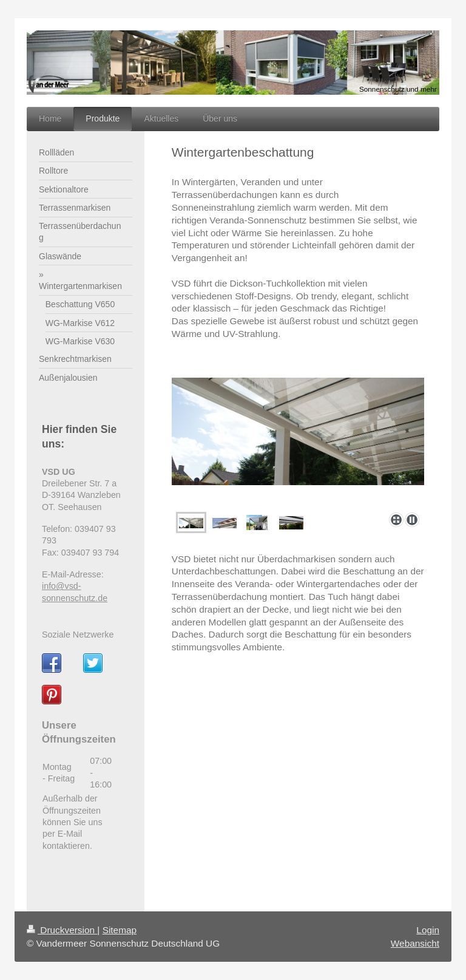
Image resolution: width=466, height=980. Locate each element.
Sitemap (120, 930)
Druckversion (62, 930)
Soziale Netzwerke (78, 635)
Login (428, 930)
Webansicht (415, 943)
